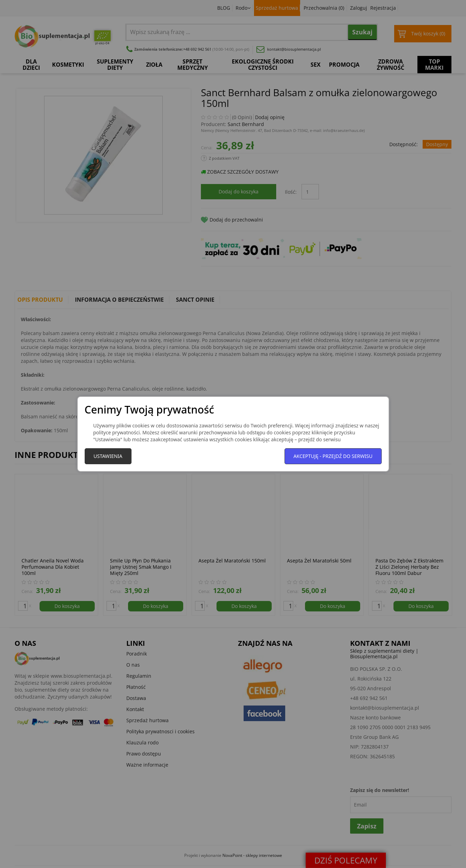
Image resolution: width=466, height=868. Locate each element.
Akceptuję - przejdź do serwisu (333, 456)
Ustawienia (108, 456)
